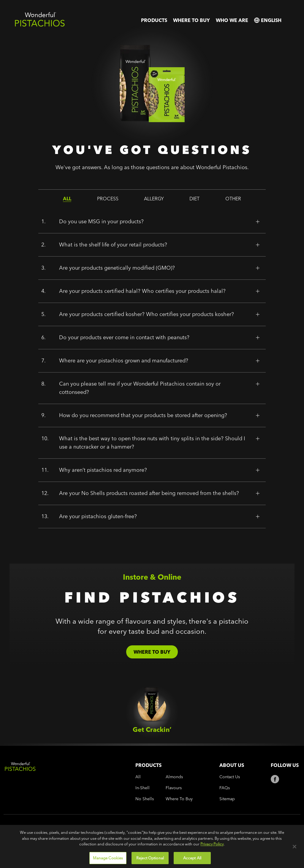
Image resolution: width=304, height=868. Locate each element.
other (233, 199)
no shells (145, 799)
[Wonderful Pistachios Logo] (40, 25)
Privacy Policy (212, 861)
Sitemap (227, 799)
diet (194, 199)
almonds (174, 777)
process (108, 199)
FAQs (225, 788)
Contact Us (230, 777)
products (154, 20)
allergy (154, 199)
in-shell (142, 788)
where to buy (191, 20)
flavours (174, 788)
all (67, 199)
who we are (232, 20)
